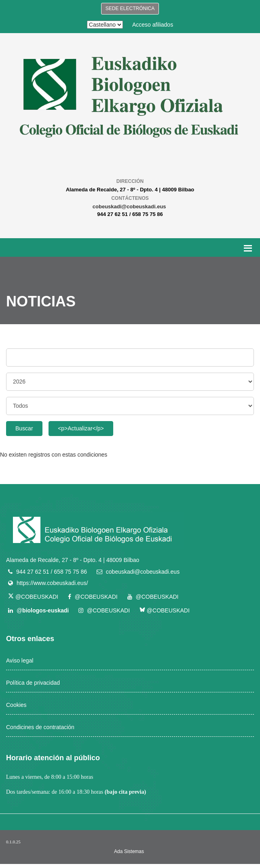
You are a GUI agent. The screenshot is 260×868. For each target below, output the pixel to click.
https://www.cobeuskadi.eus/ (52, 583)
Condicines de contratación (40, 727)
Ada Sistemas (129, 851)
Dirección (130, 181)
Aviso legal (20, 660)
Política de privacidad (33, 683)
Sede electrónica (130, 8)
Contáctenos (130, 198)
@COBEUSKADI (33, 597)
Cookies (16, 705)
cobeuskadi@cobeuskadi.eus (129, 207)
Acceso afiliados (153, 25)
